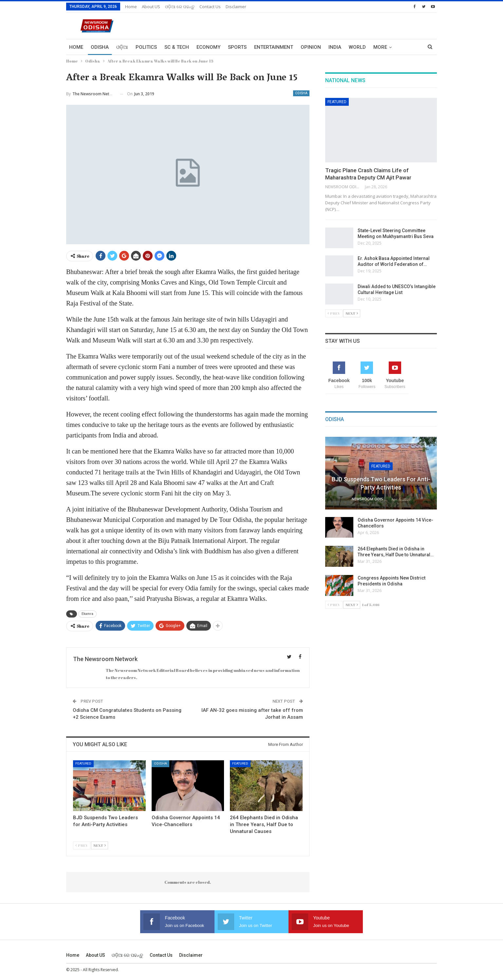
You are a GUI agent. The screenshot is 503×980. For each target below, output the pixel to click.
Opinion (311, 47)
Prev (82, 845)
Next (100, 845)
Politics (146, 47)
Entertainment (274, 47)
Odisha (100, 47)
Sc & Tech (177, 47)
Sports (237, 47)
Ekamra (87, 614)
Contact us (210, 7)
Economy (208, 47)
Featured (83, 763)
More (380, 47)
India (335, 47)
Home (131, 7)
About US (151, 7)
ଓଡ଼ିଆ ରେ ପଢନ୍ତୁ (180, 7)
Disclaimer (236, 7)
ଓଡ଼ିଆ (122, 47)
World (357, 47)
